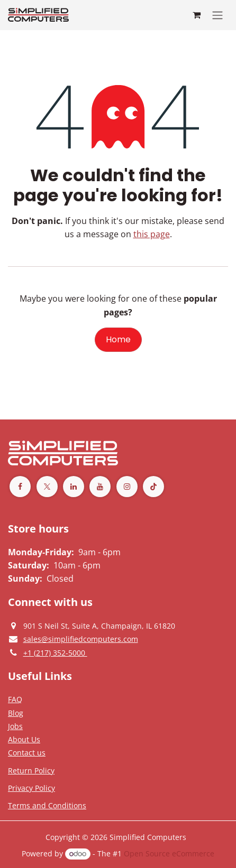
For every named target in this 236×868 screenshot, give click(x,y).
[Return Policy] (31, 770)
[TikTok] (153, 487)
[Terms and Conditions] (47, 805)
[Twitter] (47, 487)
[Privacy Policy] (15, 699)
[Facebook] (20, 487)
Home (118, 339)
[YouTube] (100, 487)
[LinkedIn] (74, 487)
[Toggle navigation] (217, 15)
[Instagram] (127, 487)
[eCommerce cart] (196, 15)
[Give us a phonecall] (55, 652)
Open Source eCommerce (169, 853)
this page (152, 234)
